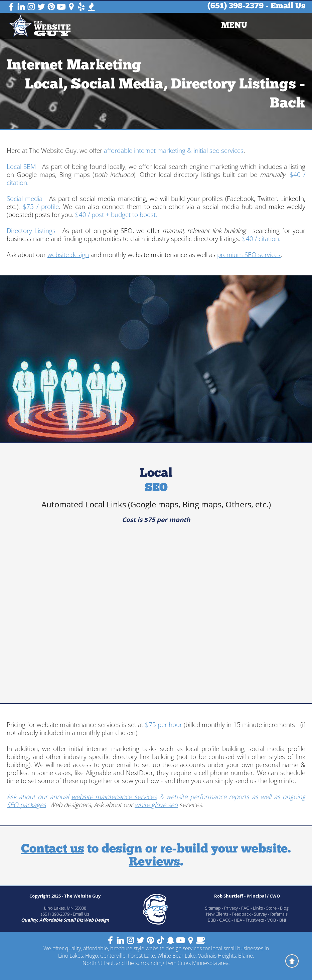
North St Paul (98, 963)
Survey (260, 914)
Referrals (279, 914)
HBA (238, 920)
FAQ (245, 908)
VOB (272, 920)
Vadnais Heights (217, 956)
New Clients (217, 914)
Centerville (113, 956)
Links (258, 908)
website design (68, 255)
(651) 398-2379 (236, 6)
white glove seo (156, 805)
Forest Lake (141, 956)
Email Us (288, 6)
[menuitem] (234, 26)
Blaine (246, 956)
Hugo (92, 956)
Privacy (231, 908)
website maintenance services (114, 797)
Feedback (241, 914)
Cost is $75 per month (156, 520)
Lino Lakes (70, 956)
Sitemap (213, 908)
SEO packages (26, 805)
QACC (225, 920)
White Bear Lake (177, 956)
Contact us (53, 849)
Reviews (154, 862)
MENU (234, 26)
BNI (283, 920)
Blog (284, 908)
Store (271, 908)
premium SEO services (249, 255)
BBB (212, 920)
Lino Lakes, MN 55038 (65, 908)
